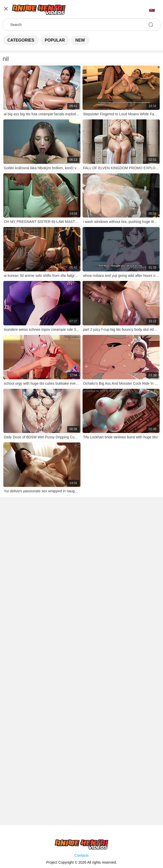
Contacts (81, 855)
